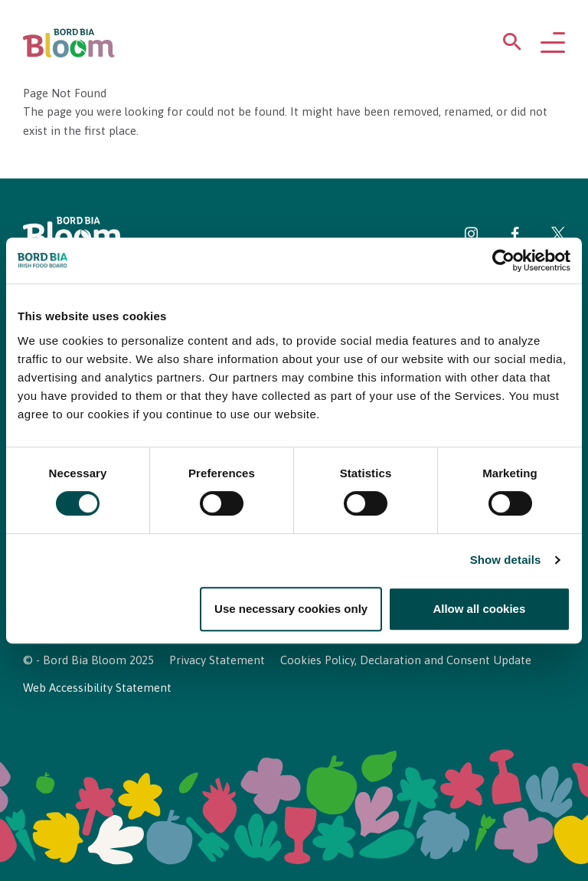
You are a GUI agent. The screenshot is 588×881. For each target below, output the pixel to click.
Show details (506, 560)
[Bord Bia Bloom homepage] (69, 43)
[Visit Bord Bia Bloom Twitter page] (558, 236)
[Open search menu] (512, 45)
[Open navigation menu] (553, 44)
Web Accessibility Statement (97, 688)
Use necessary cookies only (291, 609)
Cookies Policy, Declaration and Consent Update (406, 660)
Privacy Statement (217, 660)
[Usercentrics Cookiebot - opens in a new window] (503, 260)
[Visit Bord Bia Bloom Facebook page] (515, 236)
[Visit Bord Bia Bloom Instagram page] (472, 236)
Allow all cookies (479, 609)
